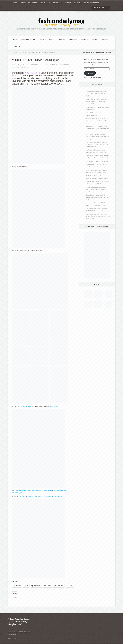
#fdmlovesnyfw (47, 490)
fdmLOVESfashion (45, 497)
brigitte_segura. (36, 490)
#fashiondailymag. (18, 493)
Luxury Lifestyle (28, 39)
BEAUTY (52, 39)
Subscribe (90, 73)
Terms (15, 638)
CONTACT (23, 3)
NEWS (15, 39)
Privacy (10, 638)
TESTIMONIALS (58, 3)
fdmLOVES (22, 497)
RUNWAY (95, 39)
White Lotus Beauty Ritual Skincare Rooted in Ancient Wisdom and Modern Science (98, 121)
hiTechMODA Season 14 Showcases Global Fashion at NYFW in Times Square (96, 189)
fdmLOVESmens (57, 497)
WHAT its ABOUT (45, 3)
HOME (15, 3)
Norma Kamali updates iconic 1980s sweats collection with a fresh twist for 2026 (97, 197)
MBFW (62, 65)
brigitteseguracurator (60, 490)
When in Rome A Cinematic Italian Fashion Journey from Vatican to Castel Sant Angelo (97, 136)
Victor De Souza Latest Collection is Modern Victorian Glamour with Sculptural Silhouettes (96, 102)
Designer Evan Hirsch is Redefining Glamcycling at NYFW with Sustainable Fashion (97, 129)
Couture (84, 39)
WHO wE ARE (33, 3)
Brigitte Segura (23, 65)
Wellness (73, 39)
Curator (16, 46)
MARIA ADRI (32, 73)
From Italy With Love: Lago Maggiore (97, 161)
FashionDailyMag (25, 490)
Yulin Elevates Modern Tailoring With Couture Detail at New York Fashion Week (97, 94)
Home (14, 52)
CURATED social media (73, 3)
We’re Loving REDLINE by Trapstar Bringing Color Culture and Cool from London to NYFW (97, 144)
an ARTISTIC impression (24, 52)
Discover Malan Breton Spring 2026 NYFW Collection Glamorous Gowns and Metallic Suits (98, 216)
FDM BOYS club (55, 65)
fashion (42, 39)
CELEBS (105, 39)
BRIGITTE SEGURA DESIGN (92, 3)
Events (62, 39)
